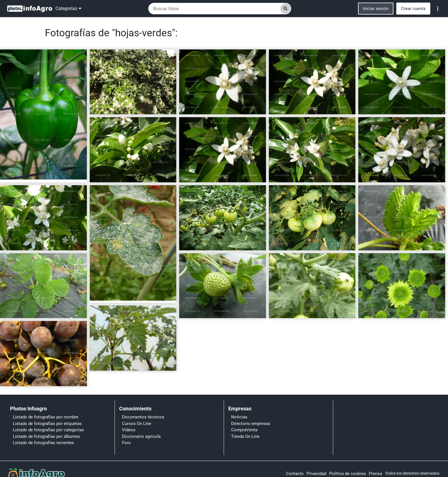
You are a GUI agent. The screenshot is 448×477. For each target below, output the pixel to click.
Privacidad (316, 474)
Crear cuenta (413, 9)
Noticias (239, 417)
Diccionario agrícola (141, 436)
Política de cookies (348, 474)
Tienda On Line (245, 436)
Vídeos (129, 430)
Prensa (375, 474)
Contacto (295, 474)
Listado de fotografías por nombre (46, 417)
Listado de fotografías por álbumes (46, 436)
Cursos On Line (137, 424)
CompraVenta (244, 430)
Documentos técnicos (143, 417)
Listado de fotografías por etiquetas (47, 424)
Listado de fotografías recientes (43, 443)
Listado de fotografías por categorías (48, 430)
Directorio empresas (251, 424)
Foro (126, 443)
